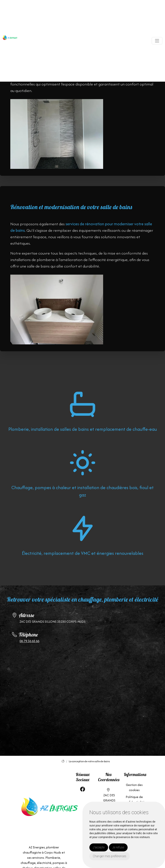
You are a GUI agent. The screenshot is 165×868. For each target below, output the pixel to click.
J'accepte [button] (99, 847)
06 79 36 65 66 (29, 641)
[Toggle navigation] (157, 41)
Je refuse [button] (118, 847)
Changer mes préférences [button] (110, 856)
